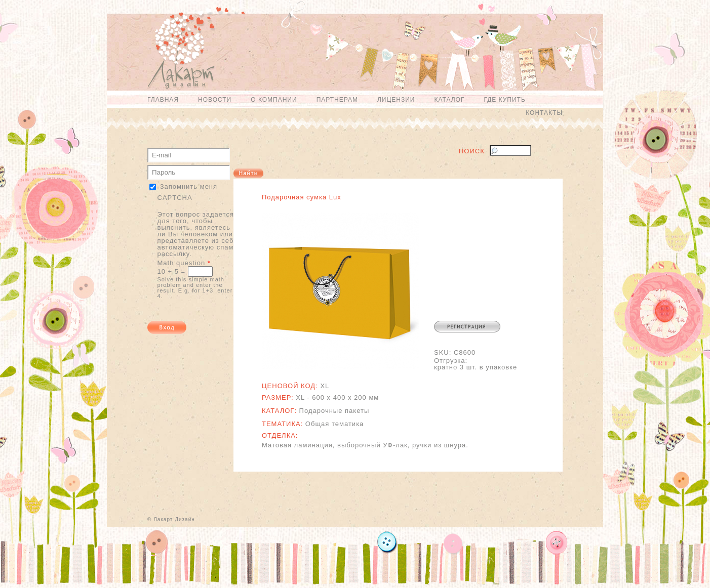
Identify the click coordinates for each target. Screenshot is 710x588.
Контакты (544, 113)
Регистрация (467, 327)
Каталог (449, 100)
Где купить (504, 100)
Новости (215, 100)
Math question (184, 263)
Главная (163, 100)
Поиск (472, 151)
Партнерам (337, 100)
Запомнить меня (189, 186)
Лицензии (396, 100)
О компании (274, 100)
